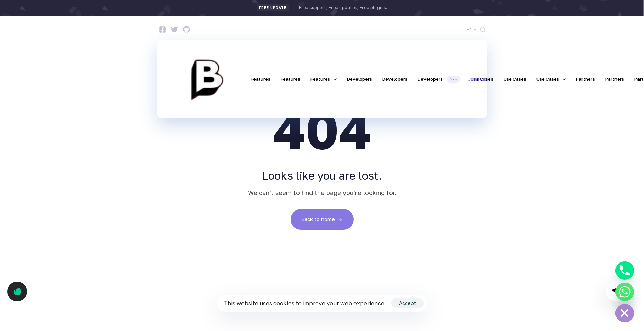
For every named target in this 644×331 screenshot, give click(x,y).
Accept (408, 303)
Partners (585, 79)
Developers (359, 79)
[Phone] (625, 271)
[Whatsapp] (625, 292)
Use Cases (515, 79)
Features (261, 79)
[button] (472, 30)
